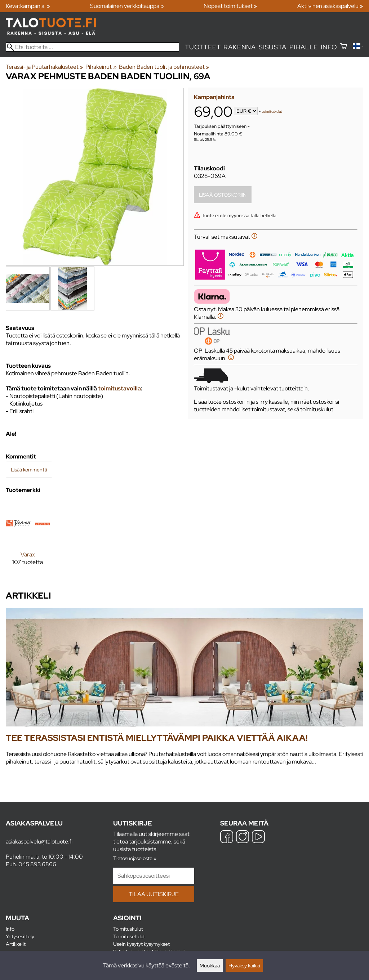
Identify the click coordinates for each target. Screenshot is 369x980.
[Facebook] (227, 838)
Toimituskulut (128, 929)
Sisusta (273, 47)
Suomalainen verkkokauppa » (127, 6)
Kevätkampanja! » (28, 6)
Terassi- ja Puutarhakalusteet (45, 67)
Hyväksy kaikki (244, 965)
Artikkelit (16, 944)
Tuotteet (203, 47)
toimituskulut (272, 111)
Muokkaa (210, 965)
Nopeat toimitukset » (230, 6)
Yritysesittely (20, 936)
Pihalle (304, 47)
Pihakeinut (101, 67)
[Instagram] (243, 838)
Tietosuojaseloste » (135, 858)
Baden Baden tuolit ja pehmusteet (164, 67)
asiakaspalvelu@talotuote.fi (39, 842)
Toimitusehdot (129, 936)
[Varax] (28, 539)
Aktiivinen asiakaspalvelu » (330, 6)
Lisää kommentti (29, 469)
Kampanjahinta (214, 97)
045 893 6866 (37, 864)
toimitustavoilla (119, 388)
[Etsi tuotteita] (92, 47)
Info (329, 47)
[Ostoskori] (344, 47)
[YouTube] (258, 838)
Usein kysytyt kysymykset (141, 944)
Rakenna (240, 47)
